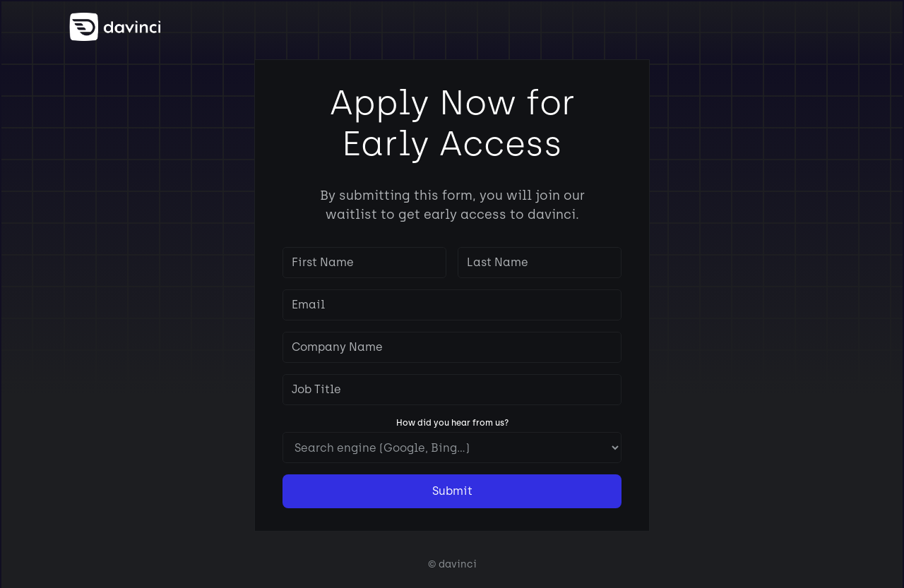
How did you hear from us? (452, 423)
